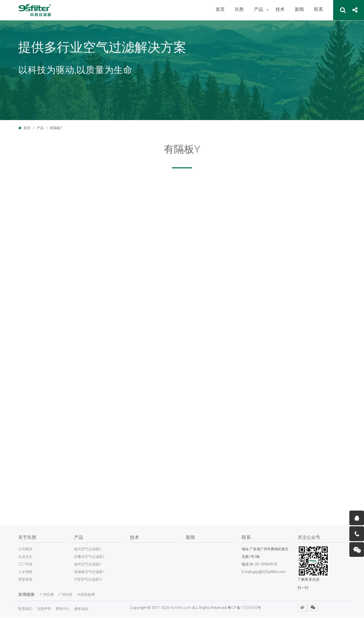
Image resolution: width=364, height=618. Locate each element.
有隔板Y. (56, 128)
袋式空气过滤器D (88, 565)
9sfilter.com (181, 608)
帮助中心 (63, 609)
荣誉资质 (25, 580)
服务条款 (81, 609)
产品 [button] (259, 9)
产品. (41, 128)
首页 (27, 128)
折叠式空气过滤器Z (89, 557)
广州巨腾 (47, 595)
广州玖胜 (65, 595)
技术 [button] (280, 9)
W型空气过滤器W (88, 580)
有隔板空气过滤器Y (89, 572)
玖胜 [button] (239, 9)
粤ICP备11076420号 (244, 608)
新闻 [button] (299, 9)
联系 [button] (318, 9)
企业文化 (25, 557)
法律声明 (44, 609)
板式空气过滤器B (88, 550)
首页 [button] (220, 9)
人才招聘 (25, 572)
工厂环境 (25, 565)
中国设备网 (86, 595)
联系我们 (25, 609)
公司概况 (25, 550)
